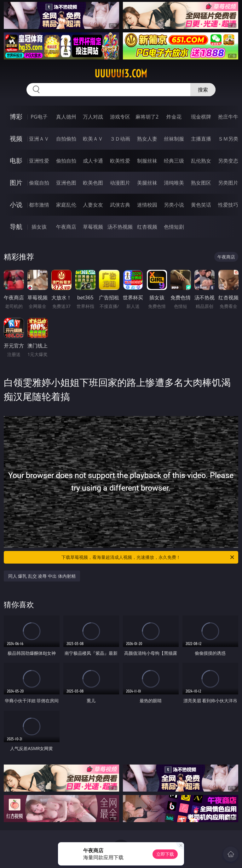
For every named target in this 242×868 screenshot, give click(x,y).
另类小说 (174, 205)
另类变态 (228, 161)
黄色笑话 (201, 205)
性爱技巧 (228, 205)
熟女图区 (201, 183)
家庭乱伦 (66, 205)
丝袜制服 (174, 139)
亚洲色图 (66, 183)
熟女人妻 (147, 139)
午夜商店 (66, 227)
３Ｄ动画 (120, 139)
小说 (16, 205)
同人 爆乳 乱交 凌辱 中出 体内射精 (42, 576)
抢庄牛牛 (228, 117)
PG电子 (39, 117)
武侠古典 (120, 205)
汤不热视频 (120, 227)
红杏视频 (147, 227)
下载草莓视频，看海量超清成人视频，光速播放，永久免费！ (148, 557)
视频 (16, 139)
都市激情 (39, 205)
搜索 (203, 90)
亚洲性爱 (39, 161)
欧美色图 (93, 183)
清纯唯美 (174, 183)
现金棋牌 (201, 117)
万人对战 (93, 117)
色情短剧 (174, 227)
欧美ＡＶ (93, 139)
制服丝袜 (147, 161)
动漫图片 (120, 183)
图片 (16, 183)
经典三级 (174, 161)
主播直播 (201, 139)
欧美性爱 (120, 161)
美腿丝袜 (147, 183)
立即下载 (165, 854)
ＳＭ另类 (228, 139)
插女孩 (39, 227)
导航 (16, 227)
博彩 (16, 117)
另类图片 (228, 183)
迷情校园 (147, 205)
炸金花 (174, 117)
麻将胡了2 (147, 117)
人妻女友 (93, 205)
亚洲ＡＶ (39, 139)
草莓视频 (93, 227)
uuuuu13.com (121, 74)
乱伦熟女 (201, 161)
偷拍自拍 (66, 161)
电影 (16, 161)
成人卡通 (93, 161)
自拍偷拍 (66, 139)
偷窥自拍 (39, 183)
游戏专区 (120, 117)
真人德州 (66, 117)
